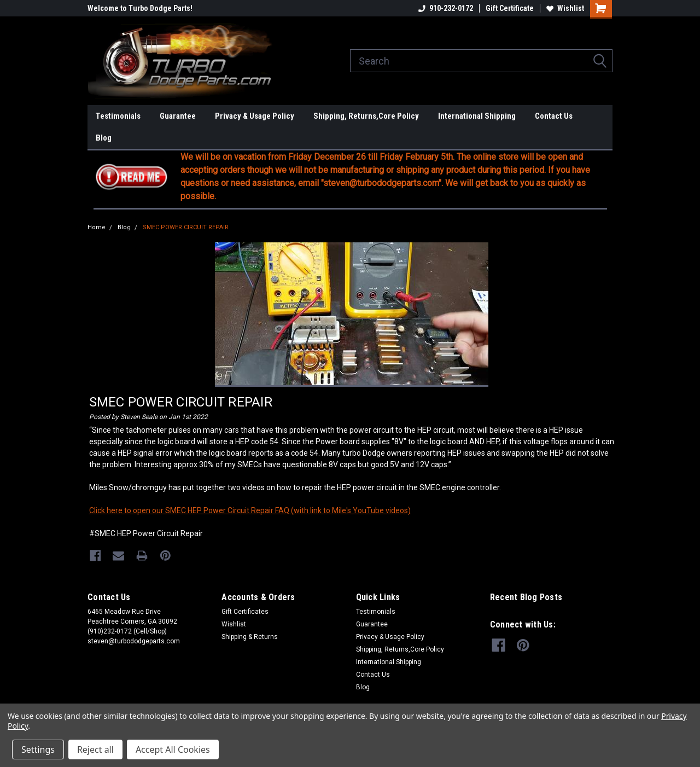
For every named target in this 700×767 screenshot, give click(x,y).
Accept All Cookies (173, 749)
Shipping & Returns (250, 636)
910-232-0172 (446, 8)
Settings (38, 749)
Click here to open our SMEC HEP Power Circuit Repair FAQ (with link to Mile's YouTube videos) (250, 510)
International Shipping (477, 116)
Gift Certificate (510, 8)
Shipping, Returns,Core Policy (366, 116)
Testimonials (118, 116)
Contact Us (554, 116)
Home (97, 227)
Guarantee (178, 116)
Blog (104, 138)
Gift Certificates (245, 611)
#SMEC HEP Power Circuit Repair (146, 533)
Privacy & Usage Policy (255, 116)
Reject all (95, 749)
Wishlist (565, 8)
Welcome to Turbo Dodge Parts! (140, 8)
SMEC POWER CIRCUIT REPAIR (186, 227)
